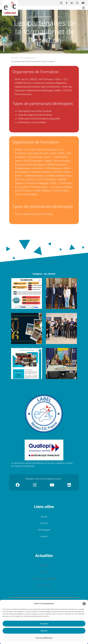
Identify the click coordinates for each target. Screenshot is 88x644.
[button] (84, 604)
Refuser (44, 631)
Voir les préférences (44, 638)
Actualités (44, 566)
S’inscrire (44, 523)
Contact (44, 536)
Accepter (44, 624)
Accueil (44, 517)
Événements (44, 585)
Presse (44, 572)
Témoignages (44, 530)
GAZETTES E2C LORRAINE (44, 579)
